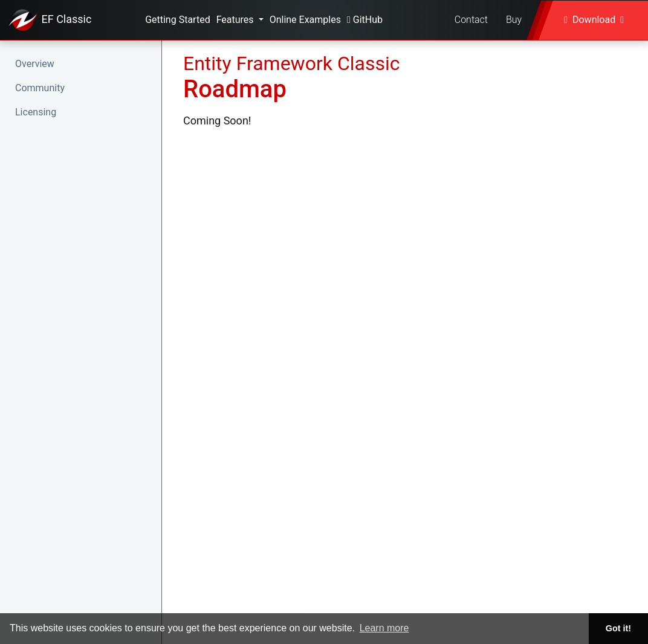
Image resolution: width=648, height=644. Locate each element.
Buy (514, 20)
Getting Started (178, 20)
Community (40, 88)
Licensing (36, 112)
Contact (471, 20)
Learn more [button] (384, 628)
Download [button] (594, 20)
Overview (35, 64)
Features (236, 20)
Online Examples (305, 20)
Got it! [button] (618, 628)
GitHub (365, 20)
